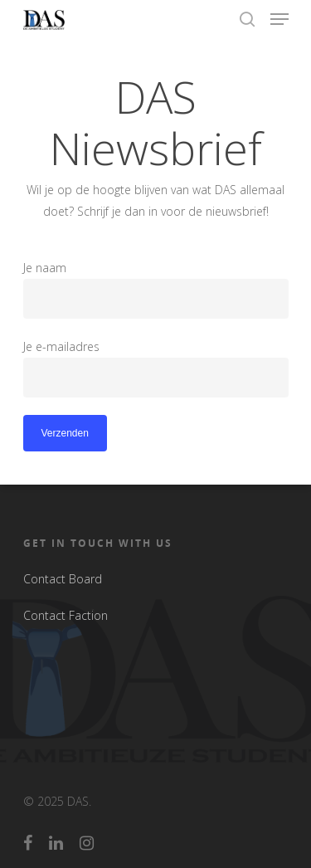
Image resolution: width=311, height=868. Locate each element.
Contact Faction (66, 615)
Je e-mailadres (156, 368)
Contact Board (63, 579)
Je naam (156, 289)
